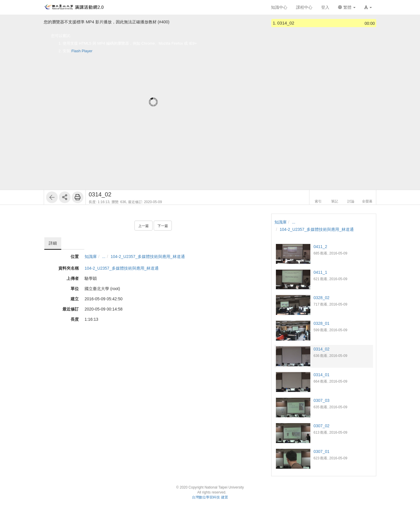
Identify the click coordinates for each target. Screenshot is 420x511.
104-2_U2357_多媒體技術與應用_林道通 (148, 257)
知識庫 (91, 257)
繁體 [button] (347, 7)
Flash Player (82, 51)
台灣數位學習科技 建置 (210, 497)
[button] (368, 7)
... (104, 257)
